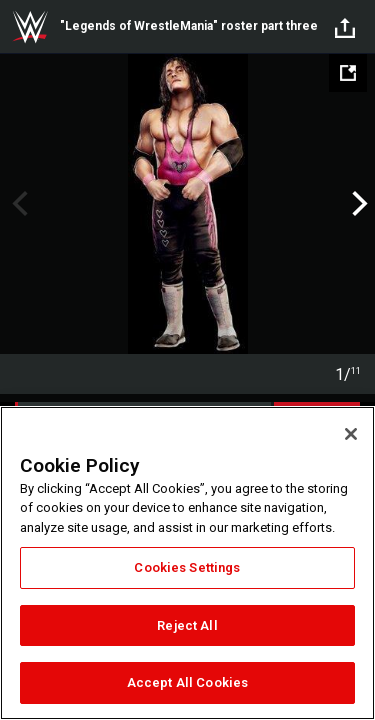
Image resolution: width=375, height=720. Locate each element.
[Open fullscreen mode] (348, 73)
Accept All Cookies (187, 682)
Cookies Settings (187, 567)
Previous (17, 204)
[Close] (351, 434)
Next (357, 204)
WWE (30, 27)
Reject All (187, 625)
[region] (187, 563)
